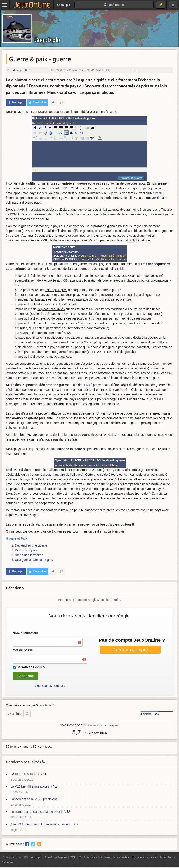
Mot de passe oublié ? (50, 686)
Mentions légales (56, 857)
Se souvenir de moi (31, 667)
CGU (73, 857)
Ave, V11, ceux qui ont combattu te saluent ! (41, 824)
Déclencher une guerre (31, 545)
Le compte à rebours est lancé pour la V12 (40, 812)
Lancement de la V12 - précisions (34, 799)
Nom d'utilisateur (26, 633)
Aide (163, 857)
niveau (157, 193)
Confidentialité (88, 857)
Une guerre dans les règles (34, 560)
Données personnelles (114, 857)
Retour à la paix (26, 550)
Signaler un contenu (144, 857)
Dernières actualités (24, 762)
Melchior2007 (21, 70)
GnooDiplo (47, 40)
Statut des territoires (29, 555)
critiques (112, 725)
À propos (37, 857)
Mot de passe (23, 650)
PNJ (87, 385)
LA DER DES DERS (25, 774)
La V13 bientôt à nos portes (30, 786)
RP (65, 188)
